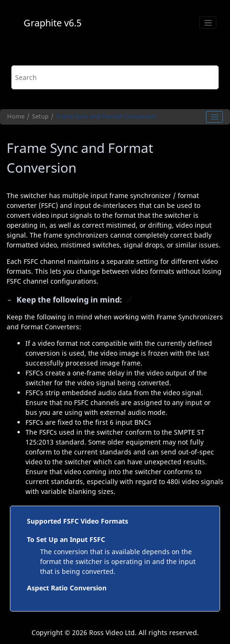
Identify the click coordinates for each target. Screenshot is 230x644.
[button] (10, 300)
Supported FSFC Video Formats (78, 521)
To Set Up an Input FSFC (66, 539)
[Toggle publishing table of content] (214, 117)
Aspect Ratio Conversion (67, 588)
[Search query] (115, 77)
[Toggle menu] (208, 23)
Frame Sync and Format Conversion (106, 116)
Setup (40, 116)
